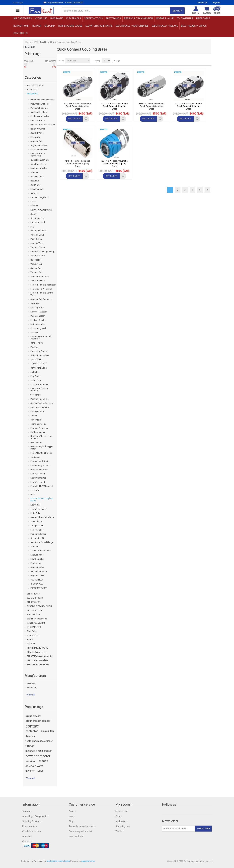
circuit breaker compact (38, 721)
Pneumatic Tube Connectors (38, 155)
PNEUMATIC (57, 18)
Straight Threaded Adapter (42, 517)
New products (76, 836)
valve (33, 202)
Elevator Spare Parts (99, 26)
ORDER (217, 13)
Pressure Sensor (38, 231)
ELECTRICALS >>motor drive (132, 26)
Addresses (121, 821)
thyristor (30, 771)
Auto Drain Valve (38, 164)
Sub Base (35, 303)
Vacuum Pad (36, 272)
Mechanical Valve (39, 168)
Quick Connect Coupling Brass (41, 500)
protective (35, 372)
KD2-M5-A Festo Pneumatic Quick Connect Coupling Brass (78, 106)
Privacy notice (30, 826)
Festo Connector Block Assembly (41, 338)
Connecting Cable (39, 368)
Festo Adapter (37, 530)
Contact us (21, 33)
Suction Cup (36, 268)
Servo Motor (36, 420)
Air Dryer (34, 193)
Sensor (34, 416)
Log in (196, 13)
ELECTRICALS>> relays (165, 26)
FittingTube (35, 513)
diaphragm (31, 736)
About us (27, 836)
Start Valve (35, 185)
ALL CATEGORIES (23, 18)
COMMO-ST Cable (39, 364)
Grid (202, 61)
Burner (37, 26)
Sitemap (27, 811)
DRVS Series (36, 443)
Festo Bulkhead (38, 474)
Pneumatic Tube (38, 121)
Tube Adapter (36, 522)
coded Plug (36, 380)
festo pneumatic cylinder (39, 741)
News (72, 816)
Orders (119, 816)
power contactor (38, 756)
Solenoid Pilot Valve (39, 277)
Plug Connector (38, 316)
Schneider (32, 688)
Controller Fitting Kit (39, 385)
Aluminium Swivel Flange (42, 542)
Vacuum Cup (36, 264)
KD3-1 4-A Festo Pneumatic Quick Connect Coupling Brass (115, 106)
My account (121, 811)
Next (207, 190)
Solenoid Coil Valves (40, 355)
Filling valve (36, 137)
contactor (32, 731)
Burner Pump (21, 26)
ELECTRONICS (113, 18)
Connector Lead (38, 218)
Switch (34, 214)
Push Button (36, 239)
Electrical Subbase (39, 312)
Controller (35, 490)
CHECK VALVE (37, 584)
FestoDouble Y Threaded (42, 486)
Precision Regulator (39, 197)
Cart (207, 13)
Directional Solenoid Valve (42, 100)
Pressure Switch (38, 222)
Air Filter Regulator (39, 112)
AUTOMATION (33, 615)
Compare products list (80, 831)
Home (28, 42)
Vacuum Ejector (38, 247)
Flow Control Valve (39, 150)
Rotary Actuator (38, 129)
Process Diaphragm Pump (42, 252)
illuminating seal (38, 328)
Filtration (34, 206)
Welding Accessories (37, 619)
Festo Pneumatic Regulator (43, 285)
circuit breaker (33, 716)
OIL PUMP (50, 26)
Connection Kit (37, 538)
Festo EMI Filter (37, 412)
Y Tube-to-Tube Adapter (41, 551)
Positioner (35, 347)
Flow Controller (37, 559)
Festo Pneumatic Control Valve (42, 294)
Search (73, 811)
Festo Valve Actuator (40, 461)
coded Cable (36, 360)
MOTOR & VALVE (165, 18)
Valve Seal (35, 333)
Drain (33, 495)
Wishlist (119, 831)
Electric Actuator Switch (41, 210)
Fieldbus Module (38, 432)
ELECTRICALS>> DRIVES (194, 26)
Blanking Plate (37, 308)
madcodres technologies (58, 861)
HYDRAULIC (41, 18)
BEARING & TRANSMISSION (138, 18)
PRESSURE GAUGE (39, 588)
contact (33, 726)
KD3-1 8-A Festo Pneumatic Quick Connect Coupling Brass (189, 106)
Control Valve (37, 343)
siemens (43, 761)
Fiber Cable (203, 18)
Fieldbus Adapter (38, 320)
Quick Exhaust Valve (40, 160)
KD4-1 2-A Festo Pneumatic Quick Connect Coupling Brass (115, 163)
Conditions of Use (32, 831)
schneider (30, 761)
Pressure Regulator (39, 108)
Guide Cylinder (37, 177)
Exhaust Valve (37, 555)
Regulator (35, 181)
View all (30, 695)
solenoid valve (34, 766)
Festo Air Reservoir (39, 428)
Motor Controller (38, 324)
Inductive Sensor (38, 534)
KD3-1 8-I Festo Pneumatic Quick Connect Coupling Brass (77, 163)
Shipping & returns (32, 821)
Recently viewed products (82, 826)
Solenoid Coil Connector (41, 299)
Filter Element (37, 189)
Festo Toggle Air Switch (41, 289)
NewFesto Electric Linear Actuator (42, 437)
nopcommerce (88, 861)
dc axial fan (47, 731)
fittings (30, 746)
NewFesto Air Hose (39, 470)
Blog (71, 821)
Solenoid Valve (37, 235)
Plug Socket (36, 376)
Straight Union (37, 526)
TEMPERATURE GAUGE (70, 26)
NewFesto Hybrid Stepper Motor (42, 448)
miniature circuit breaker (39, 751)
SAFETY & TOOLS (93, 18)
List (208, 61)
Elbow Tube (36, 505)
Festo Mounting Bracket (41, 453)
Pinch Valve (36, 563)
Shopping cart (123, 826)
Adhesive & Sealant (36, 623)
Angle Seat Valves (39, 145)
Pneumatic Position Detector (39, 390)
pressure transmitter (40, 407)
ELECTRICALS (74, 18)
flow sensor (36, 395)
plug (32, 227)
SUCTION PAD (37, 580)
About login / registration (35, 816)
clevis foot (35, 457)
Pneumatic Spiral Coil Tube (43, 125)
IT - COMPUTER (185, 18)
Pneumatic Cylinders (40, 104)
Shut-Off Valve (37, 133)
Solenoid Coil (36, 141)
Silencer (34, 172)
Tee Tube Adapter (38, 509)
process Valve (37, 243)
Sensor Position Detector (42, 403)
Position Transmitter (40, 399)
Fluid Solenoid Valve (40, 116)
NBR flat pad (36, 260)
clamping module (38, 424)
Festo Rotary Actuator (40, 465)
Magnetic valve (37, 576)
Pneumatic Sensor (39, 351)
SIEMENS (31, 684)
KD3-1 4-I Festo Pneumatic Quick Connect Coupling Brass (151, 106)
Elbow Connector (38, 478)
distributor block (38, 281)
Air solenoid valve (39, 572)
